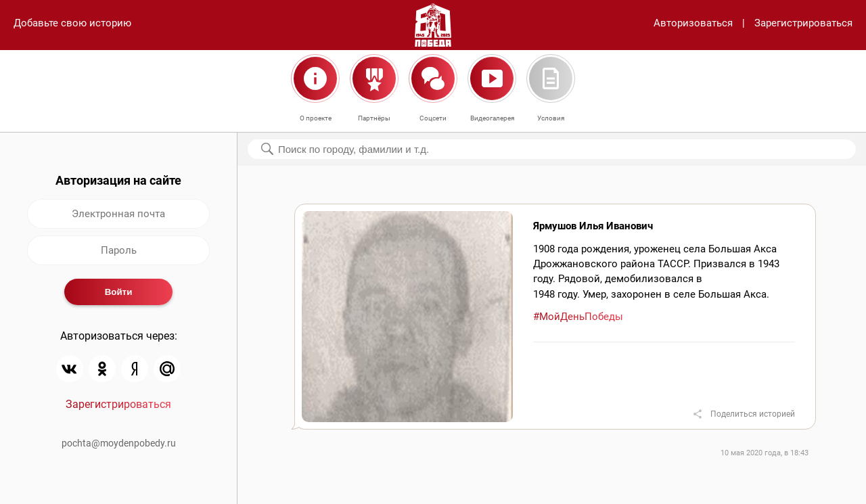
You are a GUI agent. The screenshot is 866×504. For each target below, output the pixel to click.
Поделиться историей (753, 414)
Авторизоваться (693, 23)
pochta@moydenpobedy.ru (119, 443)
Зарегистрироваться (803, 23)
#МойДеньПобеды (578, 317)
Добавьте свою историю (72, 23)
